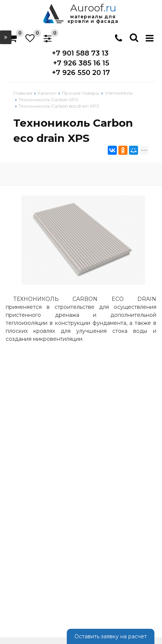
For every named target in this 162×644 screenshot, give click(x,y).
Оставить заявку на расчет (111, 636)
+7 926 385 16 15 (81, 63)
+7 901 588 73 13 (80, 53)
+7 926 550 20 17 (81, 73)
